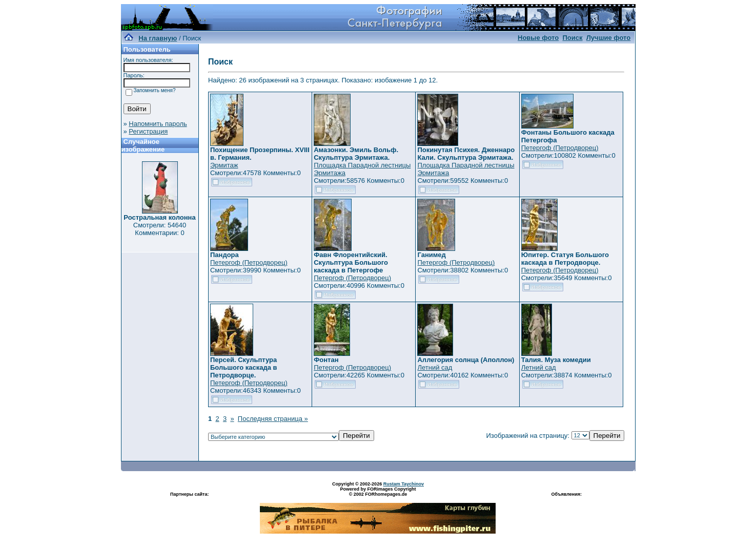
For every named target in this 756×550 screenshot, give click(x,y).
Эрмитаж (224, 165)
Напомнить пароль (158, 124)
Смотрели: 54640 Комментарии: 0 (160, 229)
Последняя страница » (273, 419)
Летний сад (435, 367)
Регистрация (148, 131)
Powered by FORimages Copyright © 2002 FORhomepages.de (378, 492)
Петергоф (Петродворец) (560, 148)
